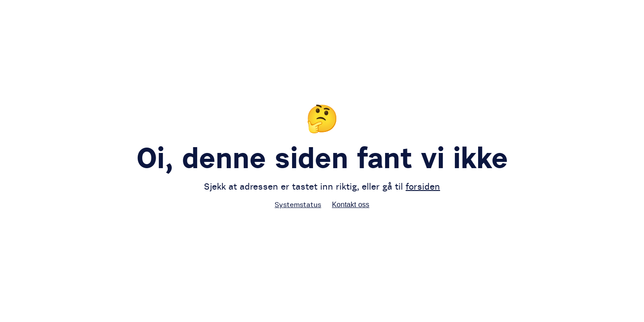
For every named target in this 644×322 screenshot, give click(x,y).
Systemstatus (298, 204)
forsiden (423, 186)
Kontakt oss (351, 205)
